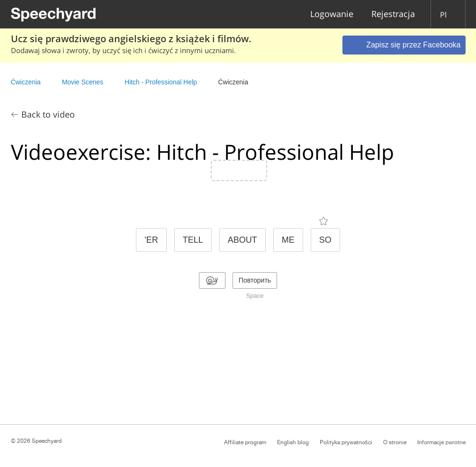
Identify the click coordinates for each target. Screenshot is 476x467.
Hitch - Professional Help (161, 82)
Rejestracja (393, 14)
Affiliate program (245, 442)
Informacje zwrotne (441, 442)
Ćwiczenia (26, 82)
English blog (293, 442)
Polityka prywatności (346, 442)
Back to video (48, 114)
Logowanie (332, 14)
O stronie (395, 442)
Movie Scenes (83, 82)
